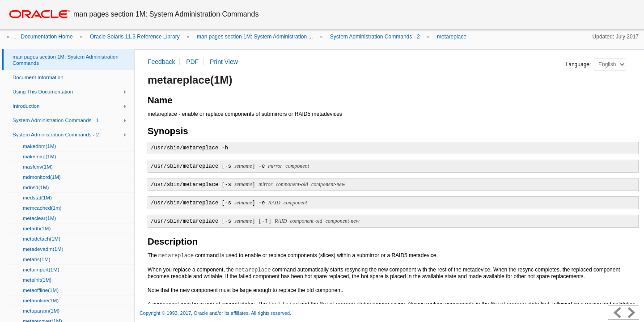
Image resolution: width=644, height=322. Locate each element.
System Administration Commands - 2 (375, 37)
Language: (579, 64)
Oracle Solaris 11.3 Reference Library (135, 37)
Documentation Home (47, 37)
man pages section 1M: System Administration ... (255, 37)
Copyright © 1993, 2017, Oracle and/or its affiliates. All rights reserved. (215, 313)
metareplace (452, 37)
